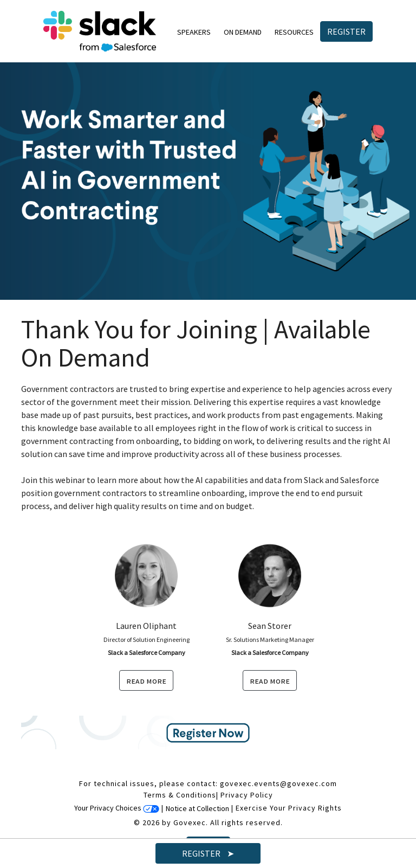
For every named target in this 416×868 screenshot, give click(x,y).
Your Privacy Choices (117, 808)
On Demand (243, 32)
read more (146, 680)
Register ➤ (208, 853)
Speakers (194, 32)
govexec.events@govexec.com (278, 783)
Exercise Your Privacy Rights (289, 808)
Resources (294, 32)
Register (346, 31)
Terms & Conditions (180, 795)
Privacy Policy (247, 795)
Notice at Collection (197, 808)
